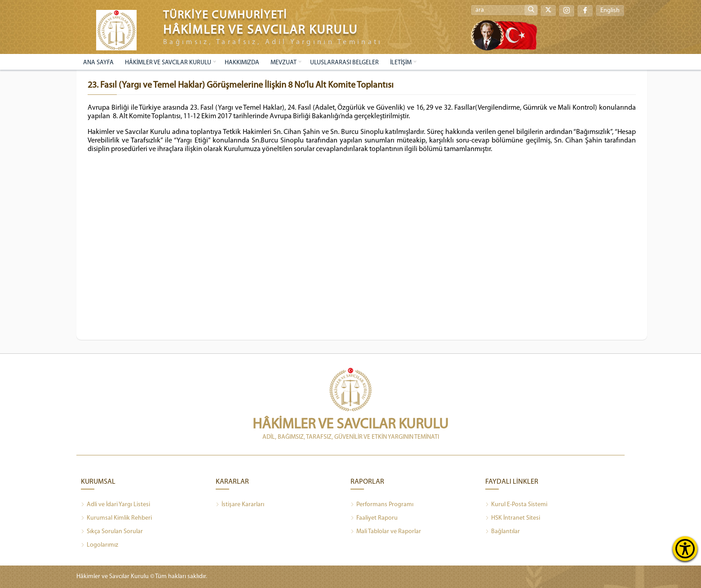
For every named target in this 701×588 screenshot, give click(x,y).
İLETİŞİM (401, 63)
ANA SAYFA (98, 63)
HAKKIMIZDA (242, 63)
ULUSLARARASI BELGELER (344, 63)
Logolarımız (100, 545)
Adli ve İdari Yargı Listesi (115, 505)
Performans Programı (382, 505)
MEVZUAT (284, 63)
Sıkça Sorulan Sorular (112, 532)
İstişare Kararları (240, 505)
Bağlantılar (503, 532)
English (610, 11)
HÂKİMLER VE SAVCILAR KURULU (168, 63)
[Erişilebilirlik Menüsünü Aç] (685, 549)
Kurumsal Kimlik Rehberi (116, 518)
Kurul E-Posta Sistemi (516, 505)
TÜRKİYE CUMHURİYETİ (225, 16)
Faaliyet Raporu (374, 518)
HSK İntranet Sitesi (513, 518)
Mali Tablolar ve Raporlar (386, 532)
